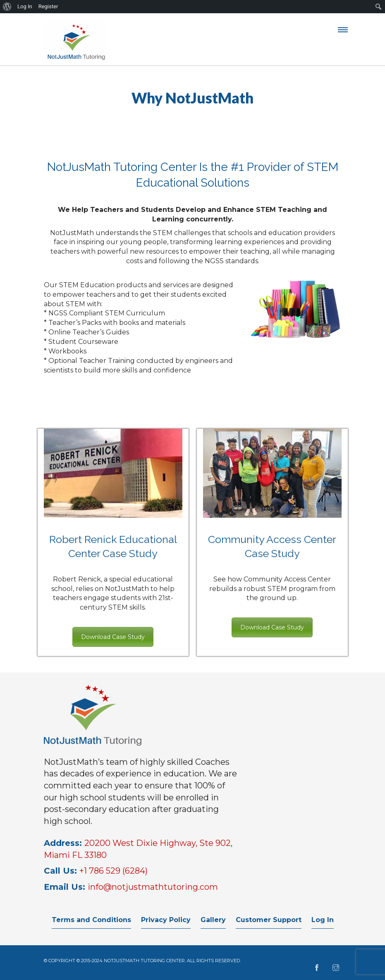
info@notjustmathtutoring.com (153, 887)
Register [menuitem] (48, 6)
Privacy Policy (166, 920)
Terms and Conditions (91, 920)
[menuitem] (7, 7)
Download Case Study (113, 637)
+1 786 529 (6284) (114, 871)
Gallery (213, 920)
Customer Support (269, 920)
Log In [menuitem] (25, 6)
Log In (323, 920)
